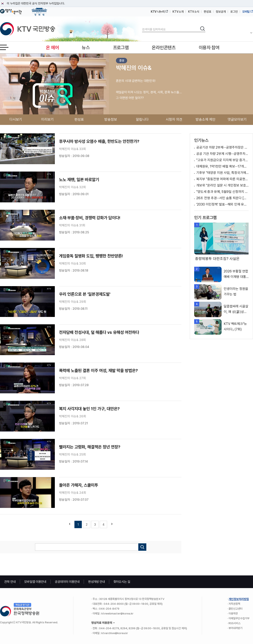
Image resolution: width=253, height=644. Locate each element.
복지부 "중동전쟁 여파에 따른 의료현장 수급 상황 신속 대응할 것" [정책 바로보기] (222, 179)
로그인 (234, 12)
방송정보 (111, 119)
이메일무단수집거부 (239, 618)
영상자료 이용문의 (102, 623)
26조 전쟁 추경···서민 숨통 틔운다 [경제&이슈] (222, 198)
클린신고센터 (236, 609)
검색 (142, 26)
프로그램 (121, 47)
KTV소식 (194, 12)
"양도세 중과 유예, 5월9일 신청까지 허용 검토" (222, 192)
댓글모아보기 (237, 119)
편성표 (207, 12)
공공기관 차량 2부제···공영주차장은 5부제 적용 (222, 147)
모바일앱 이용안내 (35, 582)
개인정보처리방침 (239, 599)
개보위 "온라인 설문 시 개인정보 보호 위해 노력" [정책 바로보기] (222, 185)
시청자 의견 (174, 119)
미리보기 (47, 119)
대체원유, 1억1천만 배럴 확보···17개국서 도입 (222, 166)
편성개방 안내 (97, 582)
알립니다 (142, 119)
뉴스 (86, 47)
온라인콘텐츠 (164, 47)
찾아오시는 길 (122, 582)
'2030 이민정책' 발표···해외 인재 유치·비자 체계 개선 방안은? (222, 204)
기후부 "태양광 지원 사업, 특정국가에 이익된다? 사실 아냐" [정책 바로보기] (222, 173)
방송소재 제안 (206, 119)
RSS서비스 (235, 623)
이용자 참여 (209, 47)
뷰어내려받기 (236, 628)
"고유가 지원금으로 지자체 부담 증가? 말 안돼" (222, 160)
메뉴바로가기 (0, 0)
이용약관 (233, 614)
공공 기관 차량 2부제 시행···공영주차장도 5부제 (222, 154)
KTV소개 (178, 12)
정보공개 (221, 12)
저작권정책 (234, 604)
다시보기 (16, 119)
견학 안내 (10, 582)
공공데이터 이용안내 (67, 582)
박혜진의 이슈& (134, 68)
